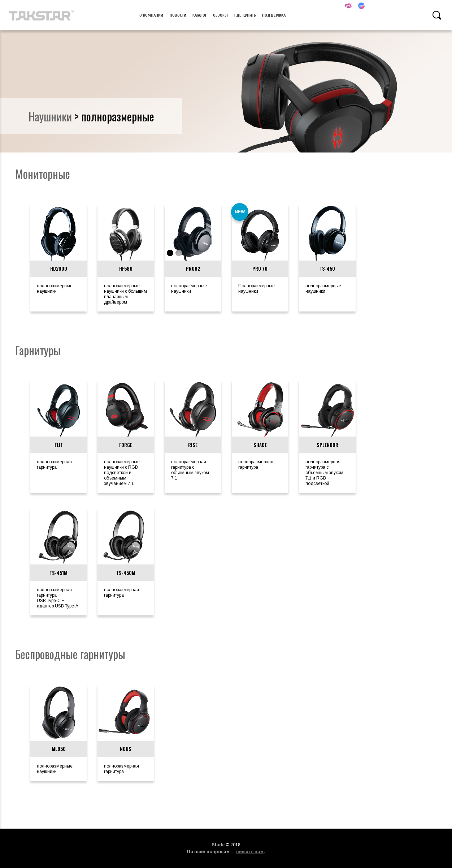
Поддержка (274, 15)
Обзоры (220, 15)
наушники (50, 116)
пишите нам (250, 852)
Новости (178, 15)
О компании (151, 15)
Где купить (245, 15)
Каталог (200, 15)
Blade (218, 845)
